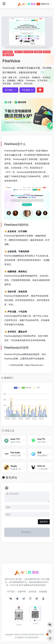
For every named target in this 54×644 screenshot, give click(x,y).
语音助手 (17, 84)
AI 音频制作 (8, 52)
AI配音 (20, 80)
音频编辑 (10, 55)
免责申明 (22, 592)
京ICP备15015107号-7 (37, 635)
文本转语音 (28, 52)
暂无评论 (11, 478)
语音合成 (28, 84)
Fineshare (30, 80)
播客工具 (19, 52)
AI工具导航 (23, 635)
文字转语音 (42, 80)
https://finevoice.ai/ (34, 365)
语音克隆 (6, 84)
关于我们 (11, 592)
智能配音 (38, 52)
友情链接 (43, 592)
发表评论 (44, 522)
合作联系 (32, 592)
